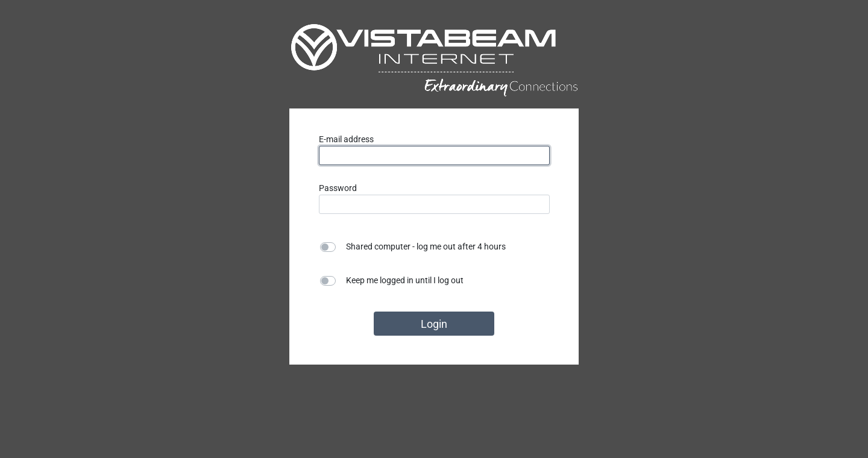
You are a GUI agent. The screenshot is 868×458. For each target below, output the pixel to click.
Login (434, 324)
